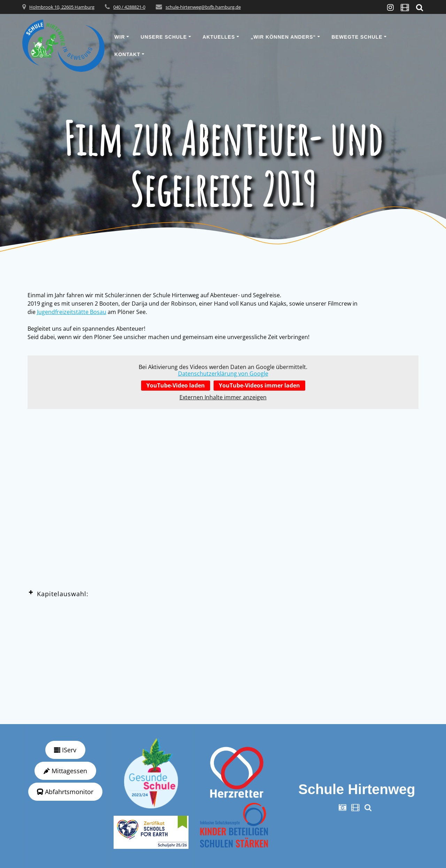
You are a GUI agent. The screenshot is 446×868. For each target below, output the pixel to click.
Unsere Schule (164, 37)
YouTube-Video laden (176, 385)
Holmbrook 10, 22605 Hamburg (62, 7)
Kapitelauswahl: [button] (58, 593)
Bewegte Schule (357, 37)
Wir (120, 37)
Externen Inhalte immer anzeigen (223, 397)
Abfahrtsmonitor (65, 792)
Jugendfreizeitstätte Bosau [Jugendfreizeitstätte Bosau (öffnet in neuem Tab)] (72, 312)
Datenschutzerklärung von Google (223, 374)
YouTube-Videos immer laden (259, 385)
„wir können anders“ (283, 37)
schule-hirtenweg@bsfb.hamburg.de (203, 7)
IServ (65, 750)
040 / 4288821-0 (129, 7)
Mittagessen (65, 771)
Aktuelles (219, 37)
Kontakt (127, 54)
